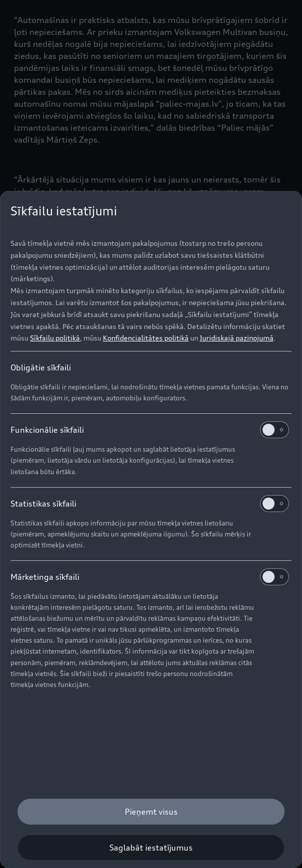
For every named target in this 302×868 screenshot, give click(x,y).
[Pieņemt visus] (151, 812)
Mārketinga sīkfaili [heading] (150, 577)
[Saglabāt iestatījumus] (151, 848)
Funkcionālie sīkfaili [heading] (150, 430)
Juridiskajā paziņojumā (237, 338)
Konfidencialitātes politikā (146, 338)
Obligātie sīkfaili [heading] (41, 367)
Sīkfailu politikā (55, 338)
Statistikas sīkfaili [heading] (150, 504)
